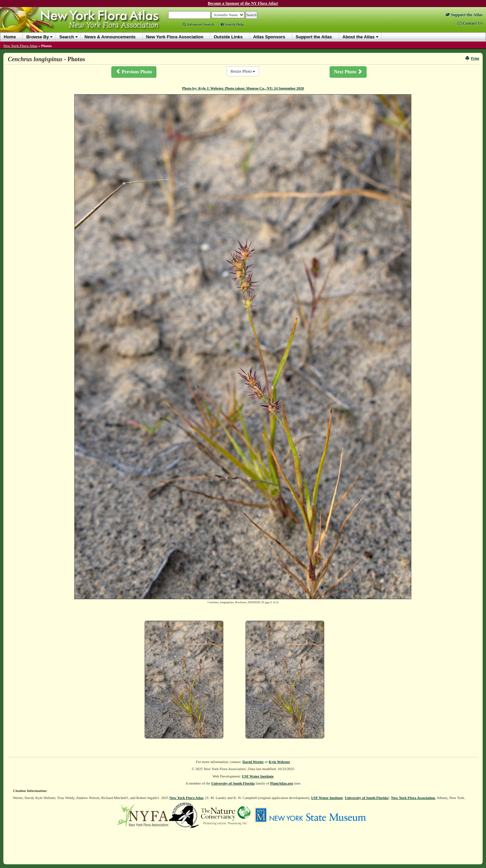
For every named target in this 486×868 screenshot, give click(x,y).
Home (10, 37)
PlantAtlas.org (282, 783)
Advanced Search (198, 24)
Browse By (38, 37)
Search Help (232, 24)
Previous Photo (134, 72)
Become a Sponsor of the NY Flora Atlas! (243, 3)
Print (472, 58)
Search (66, 37)
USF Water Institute (258, 776)
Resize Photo (243, 71)
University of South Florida (233, 783)
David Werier (253, 762)
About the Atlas (359, 37)
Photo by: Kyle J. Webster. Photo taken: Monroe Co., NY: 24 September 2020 (243, 88)
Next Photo (348, 72)
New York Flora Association (413, 798)
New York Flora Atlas (20, 46)
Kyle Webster (279, 762)
